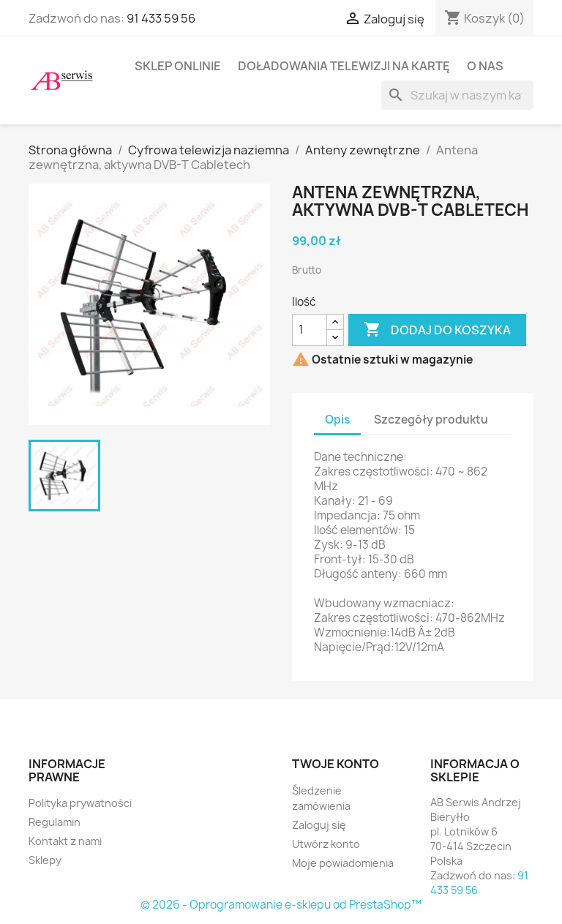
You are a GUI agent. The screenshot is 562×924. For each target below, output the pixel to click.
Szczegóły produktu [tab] (431, 420)
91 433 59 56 (161, 18)
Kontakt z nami (65, 841)
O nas (485, 66)
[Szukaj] (457, 95)
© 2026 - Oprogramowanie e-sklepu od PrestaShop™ (281, 905)
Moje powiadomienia (343, 863)
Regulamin (55, 822)
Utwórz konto (326, 844)
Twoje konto (336, 764)
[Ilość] (310, 330)
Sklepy (45, 860)
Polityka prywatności (80, 803)
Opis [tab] (337, 420)
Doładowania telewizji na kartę (344, 66)
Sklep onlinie (178, 66)
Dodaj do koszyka (437, 330)
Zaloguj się (319, 825)
